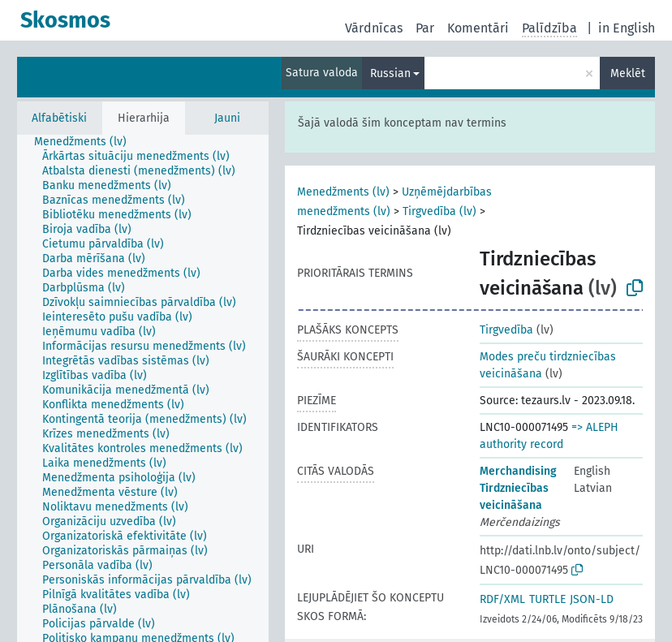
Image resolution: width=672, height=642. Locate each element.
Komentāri (478, 28)
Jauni (227, 118)
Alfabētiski (59, 118)
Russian (390, 73)
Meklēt (628, 73)
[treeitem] (87, 142)
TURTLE (547, 599)
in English (627, 28)
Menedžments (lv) (343, 192)
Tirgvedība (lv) (439, 211)
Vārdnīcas (374, 28)
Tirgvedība (506, 330)
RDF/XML (502, 599)
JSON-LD (592, 599)
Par (425, 28)
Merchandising (518, 471)
